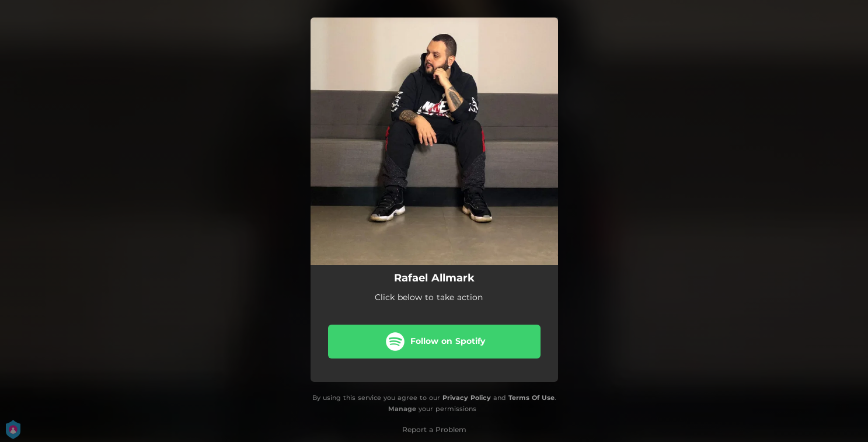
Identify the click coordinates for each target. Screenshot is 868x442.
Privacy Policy (467, 398)
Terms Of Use (531, 398)
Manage (402, 409)
